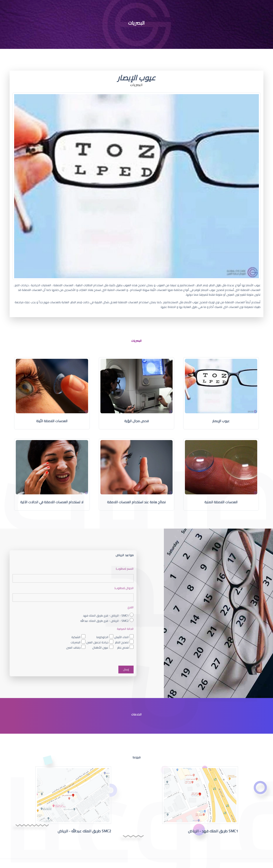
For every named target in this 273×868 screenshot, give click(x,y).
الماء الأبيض (121, 637)
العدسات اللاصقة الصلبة (221, 502)
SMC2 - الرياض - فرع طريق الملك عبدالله (105, 621)
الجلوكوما (102, 637)
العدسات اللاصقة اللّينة (52, 421)
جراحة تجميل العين (97, 642)
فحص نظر (123, 647)
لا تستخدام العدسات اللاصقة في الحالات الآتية (52, 502)
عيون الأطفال (100, 647)
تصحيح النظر (122, 642)
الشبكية (76, 637)
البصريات (76, 642)
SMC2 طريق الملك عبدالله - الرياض (84, 831)
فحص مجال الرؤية (137, 421)
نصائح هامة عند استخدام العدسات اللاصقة (136, 502)
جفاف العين (73, 647)
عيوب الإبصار (221, 421)
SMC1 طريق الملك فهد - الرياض (213, 831)
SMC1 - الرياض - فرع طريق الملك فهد (106, 615)
